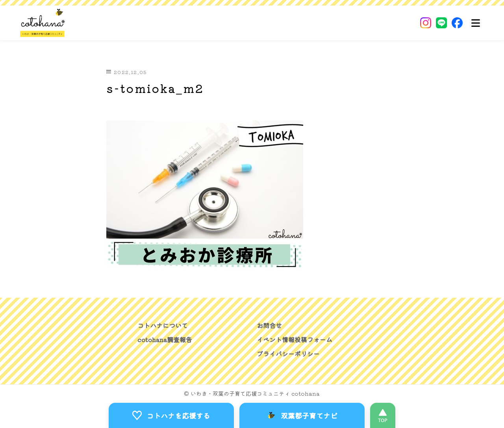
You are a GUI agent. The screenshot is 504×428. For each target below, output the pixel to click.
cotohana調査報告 (165, 339)
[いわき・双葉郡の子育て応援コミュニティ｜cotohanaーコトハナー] (43, 23)
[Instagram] (426, 23)
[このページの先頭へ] (383, 415)
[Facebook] (457, 23)
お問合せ (269, 325)
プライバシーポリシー (288, 354)
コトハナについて (163, 325)
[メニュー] (476, 23)
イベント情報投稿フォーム (295, 339)
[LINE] (441, 23)
